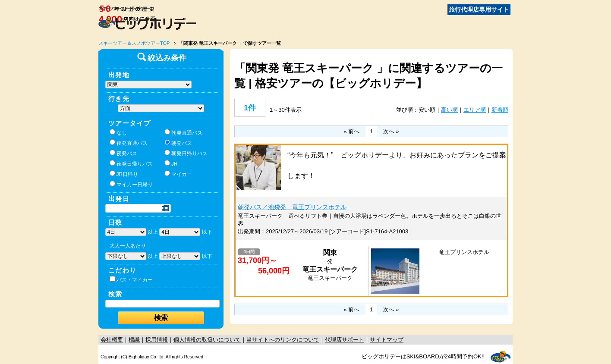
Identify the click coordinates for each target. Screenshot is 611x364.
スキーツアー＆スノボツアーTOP (134, 43)
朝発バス (178, 143)
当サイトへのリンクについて (283, 340)
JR (171, 163)
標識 (134, 340)
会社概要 (112, 340)
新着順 (500, 110)
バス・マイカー (131, 279)
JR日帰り (124, 174)
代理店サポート (345, 340)
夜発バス (123, 153)
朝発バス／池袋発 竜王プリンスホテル (292, 207)
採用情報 (157, 340)
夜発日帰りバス (131, 163)
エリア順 (475, 110)
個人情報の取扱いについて (207, 340)
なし (118, 132)
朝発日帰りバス (186, 153)
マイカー (178, 174)
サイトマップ (387, 340)
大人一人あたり (128, 246)
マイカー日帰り (131, 184)
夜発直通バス (129, 143)
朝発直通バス (183, 132)
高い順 (449, 110)
